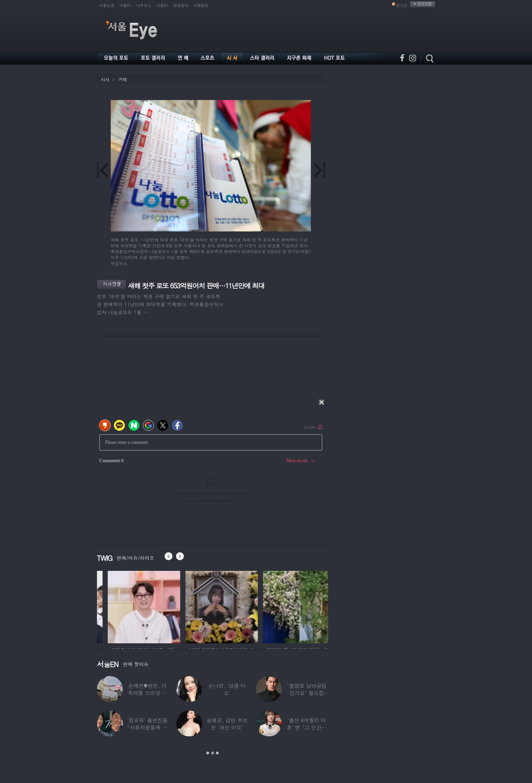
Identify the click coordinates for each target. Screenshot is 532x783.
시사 (105, 80)
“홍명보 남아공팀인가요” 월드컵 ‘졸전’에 (307, 693)
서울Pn (125, 5)
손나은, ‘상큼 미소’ (227, 689)
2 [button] (213, 753)
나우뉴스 (144, 5)
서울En (162, 5)
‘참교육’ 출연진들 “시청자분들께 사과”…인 (147, 727)
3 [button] (217, 753)
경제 (122, 80)
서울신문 (107, 5)
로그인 (402, 5)
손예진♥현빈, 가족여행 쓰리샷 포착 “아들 (147, 693)
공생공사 (181, 5)
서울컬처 (201, 5)
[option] (133, 606)
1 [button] (208, 753)
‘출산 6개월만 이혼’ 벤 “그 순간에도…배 (307, 727)
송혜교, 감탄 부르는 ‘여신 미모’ (227, 724)
